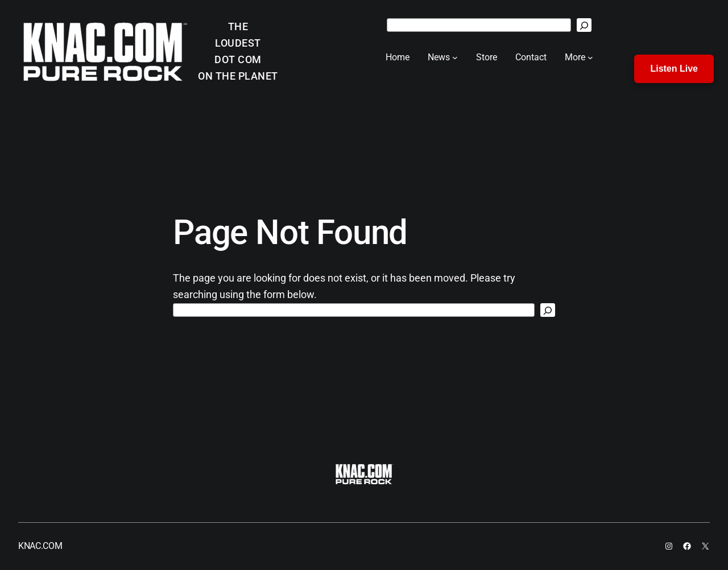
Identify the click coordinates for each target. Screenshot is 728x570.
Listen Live (674, 69)
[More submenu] (590, 57)
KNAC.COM (40, 546)
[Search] (584, 25)
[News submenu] (455, 57)
